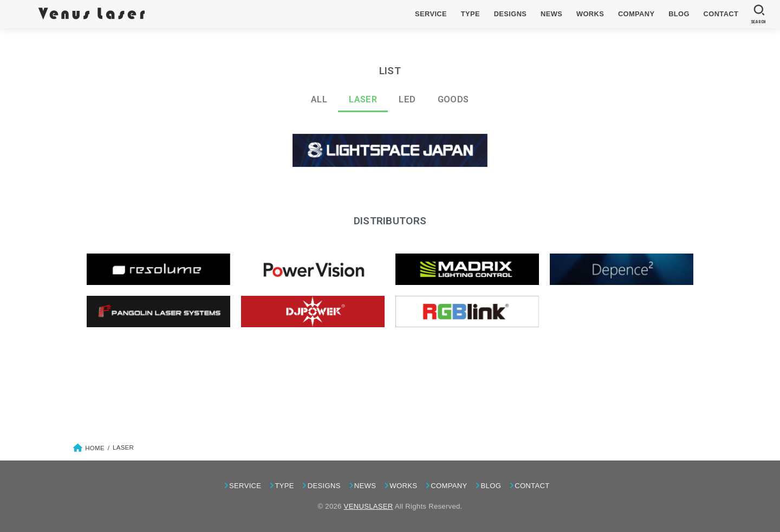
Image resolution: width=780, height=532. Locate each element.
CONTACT (721, 14)
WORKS (590, 14)
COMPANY (636, 14)
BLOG (679, 14)
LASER (363, 99)
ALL (319, 99)
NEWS (551, 14)
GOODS (453, 99)
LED (407, 99)
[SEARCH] (759, 14)
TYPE (470, 14)
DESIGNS (511, 14)
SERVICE (431, 14)
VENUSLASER (369, 506)
